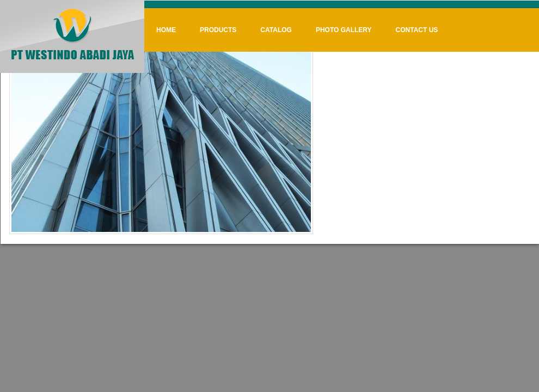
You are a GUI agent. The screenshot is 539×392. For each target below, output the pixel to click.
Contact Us (417, 30)
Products (218, 30)
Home (166, 30)
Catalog (276, 30)
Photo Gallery (344, 30)
